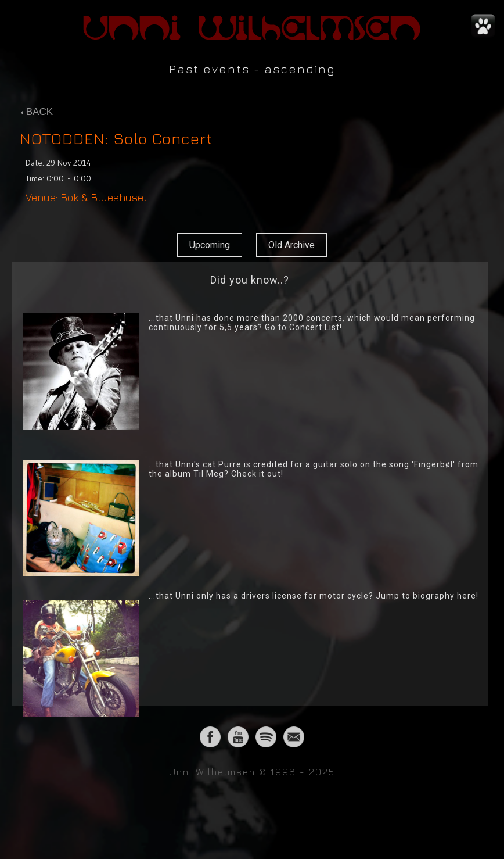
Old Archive (291, 245)
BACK (37, 112)
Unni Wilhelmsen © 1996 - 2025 (252, 772)
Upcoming (210, 245)
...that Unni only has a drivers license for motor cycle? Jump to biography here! (314, 596)
